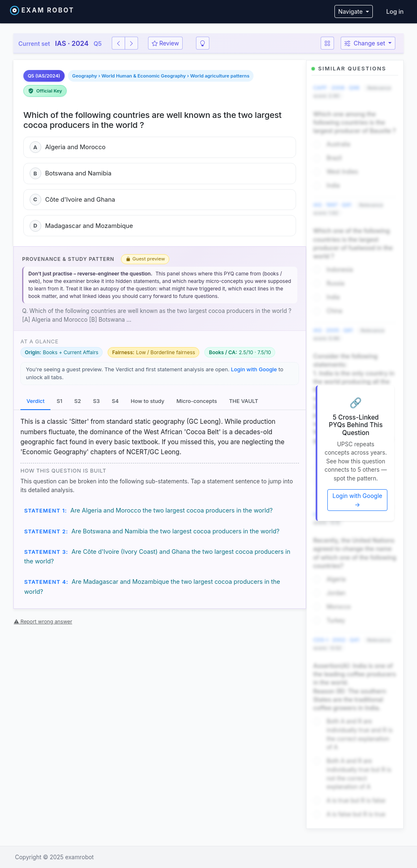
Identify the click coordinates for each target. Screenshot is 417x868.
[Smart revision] (203, 43)
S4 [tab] (115, 401)
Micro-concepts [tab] (197, 401)
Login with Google (254, 369)
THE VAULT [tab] (244, 401)
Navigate (351, 11)
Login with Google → (357, 500)
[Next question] (131, 43)
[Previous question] (118, 43)
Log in (395, 11)
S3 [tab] (96, 401)
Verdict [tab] (35, 401)
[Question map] (327, 43)
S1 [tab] (60, 401)
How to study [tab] (147, 401)
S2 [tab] (78, 401)
